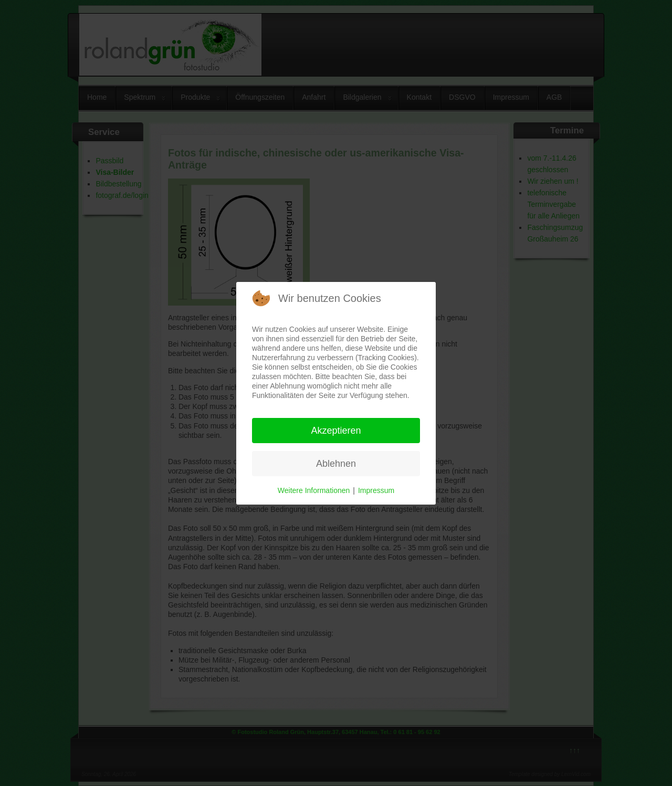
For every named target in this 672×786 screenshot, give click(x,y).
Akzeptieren (336, 431)
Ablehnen (336, 464)
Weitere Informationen (314, 490)
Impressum (376, 490)
